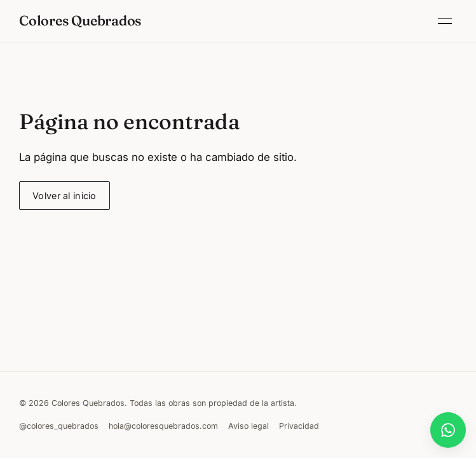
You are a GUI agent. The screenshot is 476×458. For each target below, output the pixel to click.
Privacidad (299, 426)
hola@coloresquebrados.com (163, 426)
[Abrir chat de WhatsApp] (448, 430)
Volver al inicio (65, 196)
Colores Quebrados (80, 21)
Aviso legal (248, 426)
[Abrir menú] (445, 21)
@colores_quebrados (59, 426)
